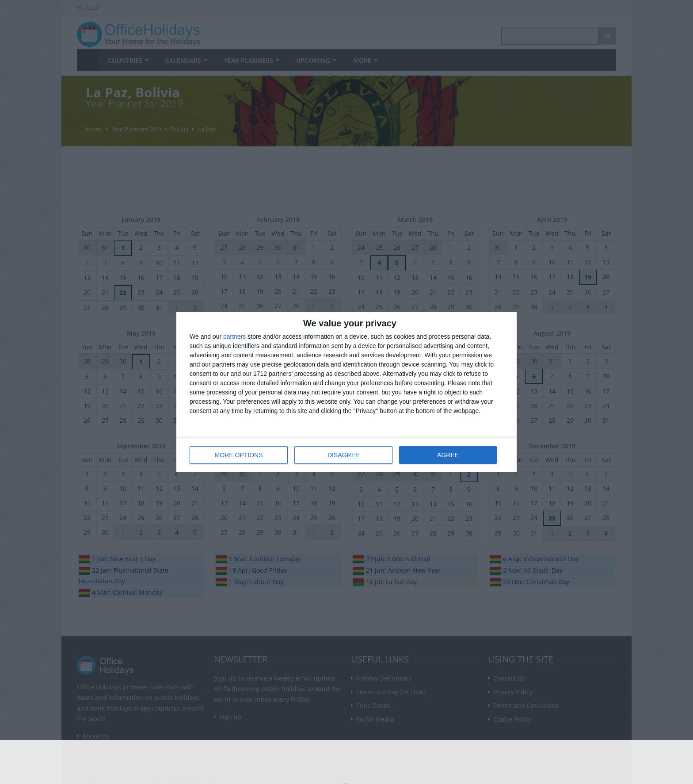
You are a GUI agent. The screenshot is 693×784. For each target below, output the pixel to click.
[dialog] (346, 392)
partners (234, 337)
